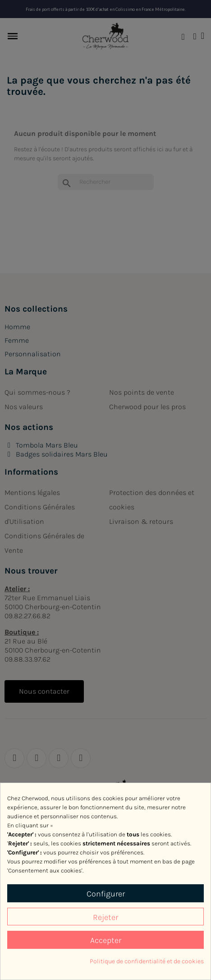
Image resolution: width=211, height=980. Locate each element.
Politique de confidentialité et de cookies (147, 961)
